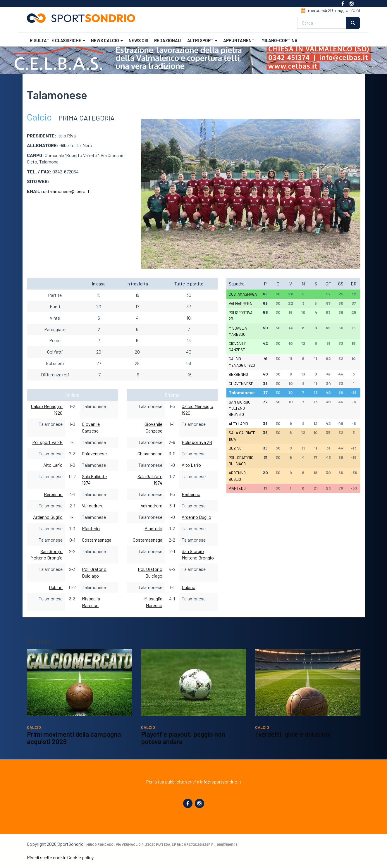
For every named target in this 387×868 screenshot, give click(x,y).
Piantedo (91, 528)
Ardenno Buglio (48, 517)
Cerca (353, 23)
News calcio (107, 40)
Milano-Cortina (279, 40)
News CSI (139, 40)
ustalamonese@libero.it (66, 191)
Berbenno (53, 494)
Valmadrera (93, 506)
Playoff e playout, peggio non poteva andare (183, 738)
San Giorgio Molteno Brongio (240, 408)
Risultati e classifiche (57, 40)
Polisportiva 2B (47, 442)
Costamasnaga (97, 540)
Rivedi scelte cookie (47, 857)
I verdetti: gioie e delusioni (293, 734)
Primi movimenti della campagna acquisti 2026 (74, 738)
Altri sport (202, 40)
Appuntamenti (239, 40)
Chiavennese (94, 453)
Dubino (56, 587)
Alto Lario (53, 465)
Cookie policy (80, 857)
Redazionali (168, 40)
